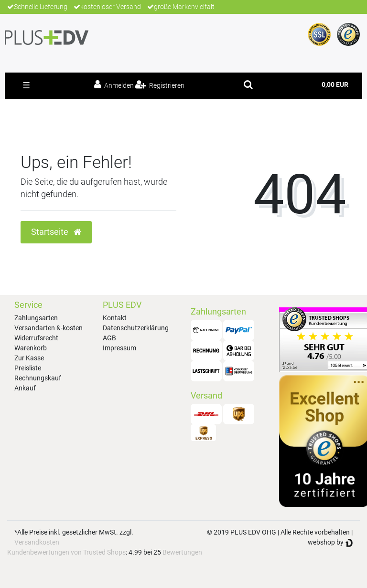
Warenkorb (31, 348)
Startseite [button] (56, 232)
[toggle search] (248, 84)
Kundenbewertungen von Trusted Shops (66, 552)
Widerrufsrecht (36, 338)
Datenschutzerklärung (136, 328)
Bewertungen (182, 552)
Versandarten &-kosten (49, 328)
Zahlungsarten (36, 318)
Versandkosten (37, 542)
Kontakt (115, 318)
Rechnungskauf (38, 378)
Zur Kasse (29, 358)
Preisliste (28, 368)
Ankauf (25, 388)
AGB (109, 338)
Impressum (119, 348)
